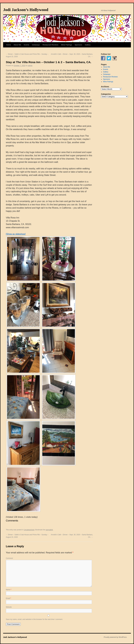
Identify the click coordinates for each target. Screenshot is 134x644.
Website (9, 607)
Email (8, 598)
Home (8, 45)
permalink (49, 530)
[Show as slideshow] (16, 234)
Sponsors (78, 45)
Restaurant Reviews (50, 45)
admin (30, 66)
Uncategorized (29, 530)
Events (27, 45)
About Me (17, 45)
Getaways (36, 45)
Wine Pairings (66, 45)
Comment (9, 558)
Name (9, 590)
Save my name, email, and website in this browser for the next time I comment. (34, 619)
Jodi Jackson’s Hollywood (26, 10)
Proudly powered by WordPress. (115, 637)
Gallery (88, 45)
